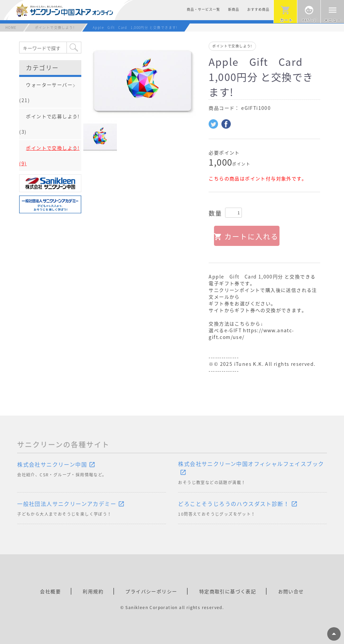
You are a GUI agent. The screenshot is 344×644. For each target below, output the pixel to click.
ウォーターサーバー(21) (46, 92)
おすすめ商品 (258, 9)
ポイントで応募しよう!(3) (49, 124)
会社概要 (50, 591)
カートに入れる (251, 236)
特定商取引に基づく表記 (228, 591)
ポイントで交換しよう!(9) (49, 156)
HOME (11, 27)
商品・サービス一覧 (203, 9)
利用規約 (93, 591)
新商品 (234, 9)
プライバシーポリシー (151, 591)
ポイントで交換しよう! (55, 27)
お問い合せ (291, 591)
